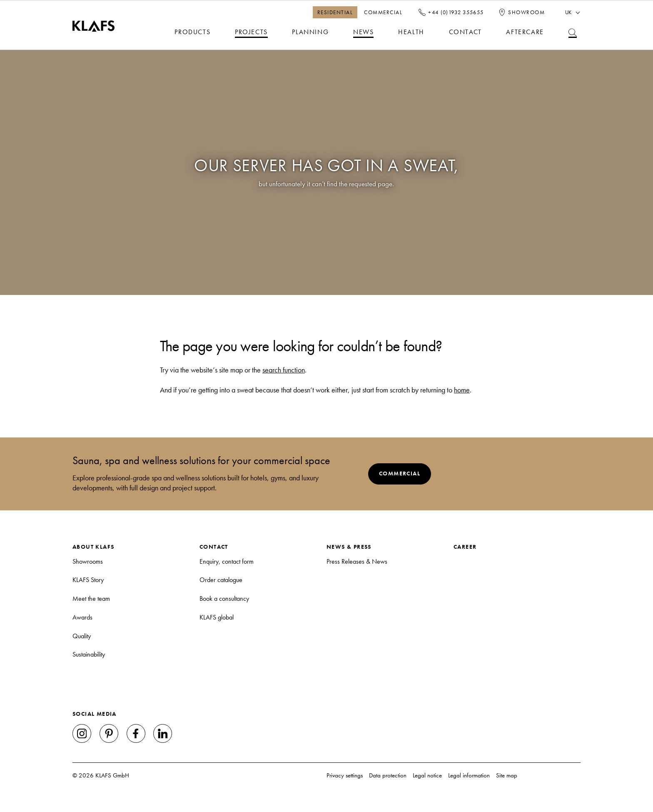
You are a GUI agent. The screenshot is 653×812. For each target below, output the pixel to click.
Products (192, 32)
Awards (82, 617)
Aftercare (525, 32)
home (462, 390)
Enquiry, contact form (227, 561)
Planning (310, 32)
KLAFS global (217, 617)
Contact (465, 32)
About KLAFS (93, 547)
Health (411, 32)
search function (284, 370)
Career (465, 547)
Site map (507, 775)
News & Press (349, 547)
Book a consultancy (224, 598)
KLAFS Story (88, 580)
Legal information (469, 775)
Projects (251, 32)
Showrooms (88, 561)
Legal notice (427, 775)
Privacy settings (345, 775)
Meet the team (91, 598)
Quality (82, 636)
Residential (335, 12)
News (363, 32)
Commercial (383, 12)
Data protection (388, 775)
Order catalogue (221, 580)
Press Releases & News (357, 561)
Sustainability (89, 654)
